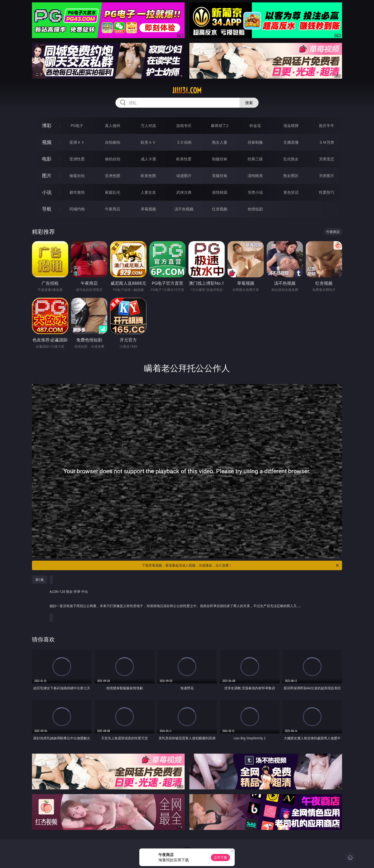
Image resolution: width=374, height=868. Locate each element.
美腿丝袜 (220, 176)
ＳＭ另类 (327, 142)
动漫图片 (184, 176)
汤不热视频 (184, 209)
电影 (47, 159)
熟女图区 (291, 176)
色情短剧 (255, 209)
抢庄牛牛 (327, 126)
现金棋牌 (291, 126)
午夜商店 (113, 209)
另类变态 (327, 159)
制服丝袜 (220, 159)
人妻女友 (148, 192)
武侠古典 (184, 192)
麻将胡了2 (220, 126)
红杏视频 (220, 209)
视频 (47, 142)
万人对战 (148, 126)
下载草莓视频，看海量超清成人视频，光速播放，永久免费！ (241, 565)
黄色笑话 (291, 192)
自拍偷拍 (113, 142)
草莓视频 (148, 209)
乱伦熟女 (291, 159)
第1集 (40, 580)
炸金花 (255, 126)
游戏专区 (184, 126)
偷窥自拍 (77, 176)
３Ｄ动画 (184, 142)
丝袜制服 (255, 142)
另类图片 (327, 176)
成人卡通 (148, 159)
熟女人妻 (220, 142)
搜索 (249, 103)
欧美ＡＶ (148, 142)
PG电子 (77, 126)
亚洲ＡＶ (77, 142)
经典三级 (255, 159)
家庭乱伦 (113, 192)
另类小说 (255, 192)
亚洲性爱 (77, 159)
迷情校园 (220, 192)
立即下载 (220, 857)
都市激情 (77, 192)
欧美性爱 (184, 159)
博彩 (47, 125)
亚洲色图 (113, 176)
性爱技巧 (327, 192)
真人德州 (113, 126)
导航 (47, 209)
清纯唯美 (255, 176)
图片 (47, 175)
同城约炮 (77, 209)
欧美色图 (148, 176)
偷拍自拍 (113, 159)
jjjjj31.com (187, 91)
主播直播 (291, 142)
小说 (47, 192)
